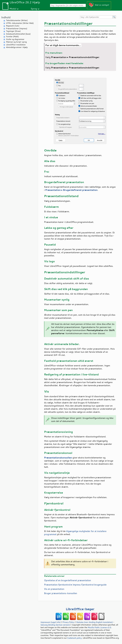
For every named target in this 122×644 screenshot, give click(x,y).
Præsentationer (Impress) (17, 29)
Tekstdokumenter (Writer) (17, 20)
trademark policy (74, 638)
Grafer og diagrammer (15, 39)
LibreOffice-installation (16, 45)
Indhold (6, 17)
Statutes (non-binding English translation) (94, 622)
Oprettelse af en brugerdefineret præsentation (67, 580)
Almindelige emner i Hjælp (17, 47)
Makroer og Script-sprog (16, 42)
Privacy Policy (68, 622)
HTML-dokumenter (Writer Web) (20, 23)
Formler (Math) (12, 37)
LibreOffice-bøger (80, 609)
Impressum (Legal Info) (51, 622)
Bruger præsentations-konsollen (61, 593)
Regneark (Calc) (13, 26)
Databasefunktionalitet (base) (18, 34)
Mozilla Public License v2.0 (99, 627)
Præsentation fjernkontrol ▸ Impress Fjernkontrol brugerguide (75, 585)
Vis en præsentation (54, 589)
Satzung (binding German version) (55, 625)
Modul (13, 9)
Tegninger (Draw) (13, 31)
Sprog (34, 9)
